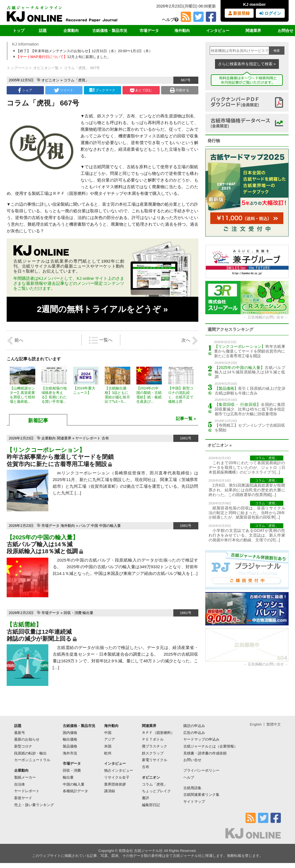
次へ (190, 341)
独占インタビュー (119, 770)
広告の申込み (194, 733)
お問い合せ (192, 760)
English (256, 724)
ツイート (64, 90)
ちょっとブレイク (156, 791)
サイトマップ (194, 802)
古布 (105, 438)
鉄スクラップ (153, 753)
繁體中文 (274, 724)
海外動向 (182, 31)
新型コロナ (23, 746)
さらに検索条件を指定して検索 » (247, 64)
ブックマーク (102, 90)
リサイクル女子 (117, 777)
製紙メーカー (25, 777)
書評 (146, 798)
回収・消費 (73, 613)
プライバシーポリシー (201, 770)
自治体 (20, 784)
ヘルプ (170, 20)
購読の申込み (194, 726)
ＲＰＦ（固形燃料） (158, 733)
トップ (19, 31)
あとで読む (141, 90)
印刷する (180, 90)
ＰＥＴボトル (153, 739)
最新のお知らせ (27, 739)
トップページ (17, 68)
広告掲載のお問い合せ (266, 317)
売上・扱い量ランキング (34, 805)
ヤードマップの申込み (201, 739)
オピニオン (50, 80)
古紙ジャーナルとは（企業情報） (210, 746)
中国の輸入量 (110, 526)
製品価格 (70, 746)
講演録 (110, 791)
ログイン (270, 13)
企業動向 (71, 31)
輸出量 (88, 613)
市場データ (149, 31)
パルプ (84, 526)
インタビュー (218, 31)
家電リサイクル (155, 760)
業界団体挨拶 (115, 784)
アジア (110, 739)
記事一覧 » (186, 418)
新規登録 (239, 13)
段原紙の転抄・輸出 (30, 753)
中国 (94, 526)
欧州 (108, 753)
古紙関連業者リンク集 (201, 795)
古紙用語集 (192, 788)
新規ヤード (23, 798)
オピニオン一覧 (46, 68)
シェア (25, 90)
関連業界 (253, 31)
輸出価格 (70, 739)
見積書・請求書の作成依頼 (205, 753)
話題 (43, 31)
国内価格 (70, 733)
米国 (108, 746)
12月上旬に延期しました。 (63, 57)
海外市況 (70, 753)
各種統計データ (75, 791)
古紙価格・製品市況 (110, 31)
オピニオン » (220, 445)
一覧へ (101, 340)
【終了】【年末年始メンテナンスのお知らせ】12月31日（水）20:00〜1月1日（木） (84, 51)
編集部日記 (151, 805)
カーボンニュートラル (32, 760)
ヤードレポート (88, 438)
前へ (15, 341)
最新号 (20, 733)
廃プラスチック (155, 746)
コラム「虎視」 (76, 80)
